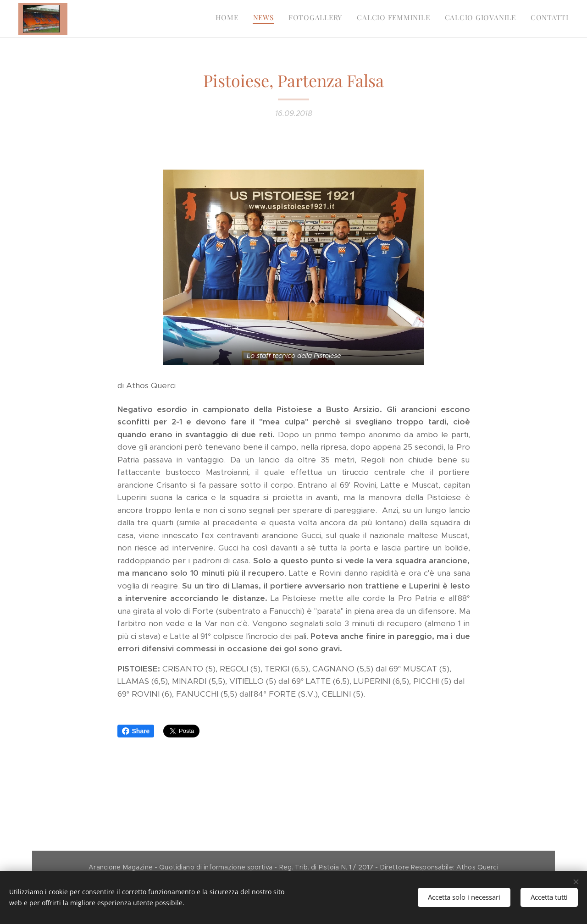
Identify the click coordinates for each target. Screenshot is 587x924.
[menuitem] (498, 19)
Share (136, 731)
